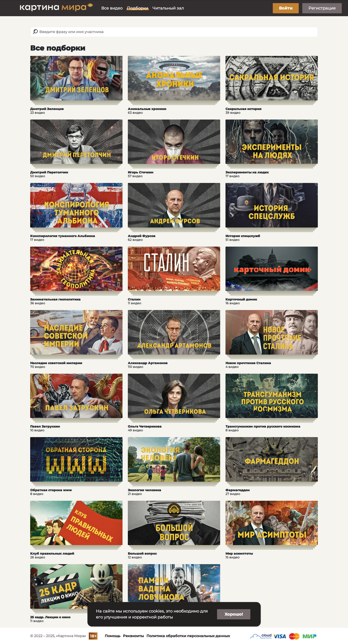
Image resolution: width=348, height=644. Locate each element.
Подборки (137, 8)
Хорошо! (234, 614)
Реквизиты (133, 636)
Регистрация (322, 8)
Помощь (113, 636)
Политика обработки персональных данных (188, 636)
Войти (286, 8)
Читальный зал (168, 8)
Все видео (112, 8)
